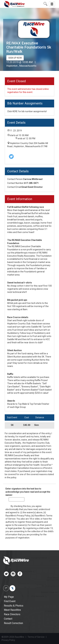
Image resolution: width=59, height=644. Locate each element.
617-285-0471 (31, 183)
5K (12, 425)
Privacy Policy (24, 516)
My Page (9, 597)
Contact (8, 619)
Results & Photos (14, 606)
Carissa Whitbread (33, 179)
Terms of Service (36, 637)
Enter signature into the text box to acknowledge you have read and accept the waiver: (28, 492)
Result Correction (13, 623)
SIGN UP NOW (15, 58)
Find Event (10, 601)
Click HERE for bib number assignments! (27, 111)
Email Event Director (32, 187)
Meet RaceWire (12, 610)
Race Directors (12, 614)
